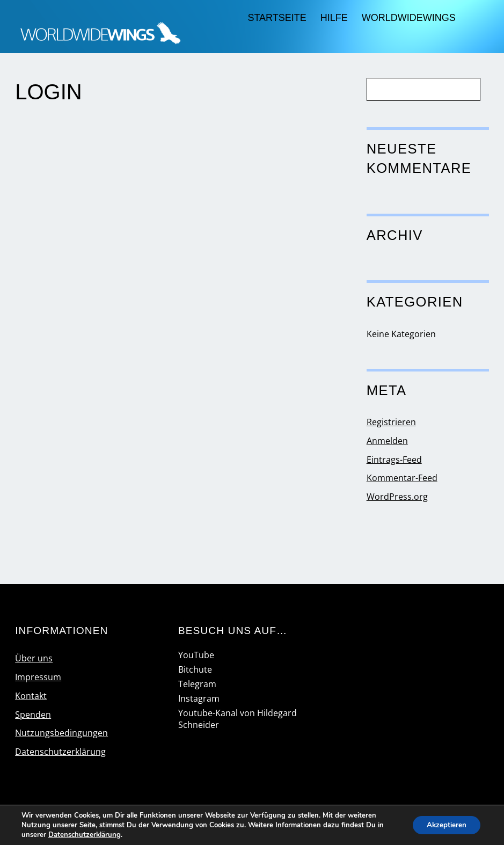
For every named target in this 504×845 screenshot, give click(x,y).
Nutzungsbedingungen (61, 733)
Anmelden (387, 441)
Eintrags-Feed (394, 460)
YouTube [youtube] (196, 655)
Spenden (33, 715)
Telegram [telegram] (197, 684)
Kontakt (31, 696)
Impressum (38, 677)
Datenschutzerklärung (60, 752)
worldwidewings (409, 18)
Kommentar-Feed (402, 478)
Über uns (34, 658)
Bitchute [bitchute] (195, 669)
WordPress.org (397, 497)
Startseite (277, 18)
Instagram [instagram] (199, 698)
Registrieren (391, 422)
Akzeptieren (444, 825)
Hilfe (334, 18)
